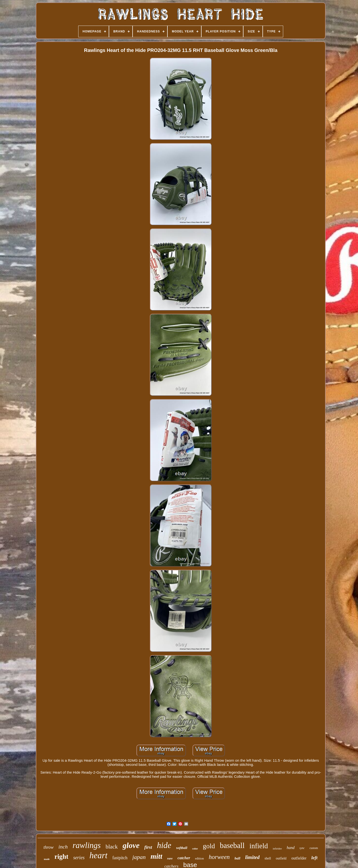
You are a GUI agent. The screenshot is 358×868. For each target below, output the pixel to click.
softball (182, 848)
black (112, 847)
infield (259, 846)
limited (252, 857)
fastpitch (120, 858)
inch (63, 847)
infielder (277, 848)
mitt (156, 856)
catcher (184, 858)
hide (164, 845)
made (47, 859)
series (79, 858)
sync (302, 848)
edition (199, 858)
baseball (232, 845)
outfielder (299, 858)
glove (131, 845)
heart (98, 855)
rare (170, 858)
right (61, 857)
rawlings (87, 845)
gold (209, 846)
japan (139, 857)
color (195, 848)
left (314, 858)
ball (237, 858)
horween (219, 857)
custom (314, 848)
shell (268, 858)
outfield (281, 858)
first (148, 847)
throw (48, 847)
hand (291, 848)
